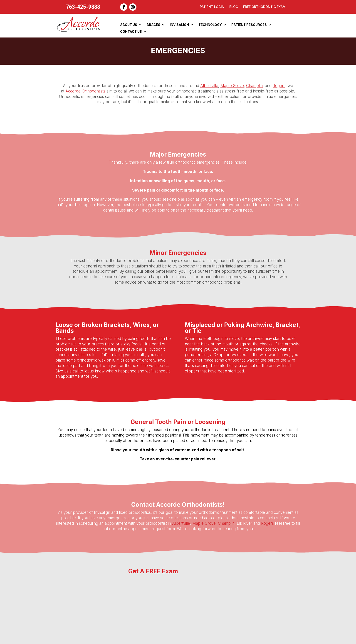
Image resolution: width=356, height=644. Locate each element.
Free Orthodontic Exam (264, 7)
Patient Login (212, 7)
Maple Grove (232, 86)
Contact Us (131, 32)
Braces (153, 25)
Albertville (209, 86)
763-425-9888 (83, 7)
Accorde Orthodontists (85, 91)
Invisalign (179, 25)
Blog (234, 7)
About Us (129, 25)
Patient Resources (249, 25)
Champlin (254, 86)
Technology (210, 25)
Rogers (279, 86)
